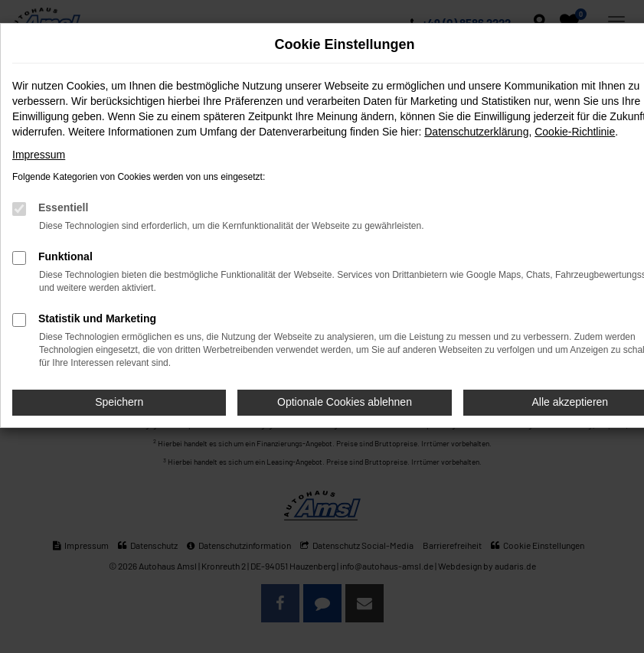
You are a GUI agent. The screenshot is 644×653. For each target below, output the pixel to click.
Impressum (39, 155)
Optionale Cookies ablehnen (345, 402)
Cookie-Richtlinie (575, 132)
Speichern (119, 402)
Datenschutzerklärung (476, 132)
